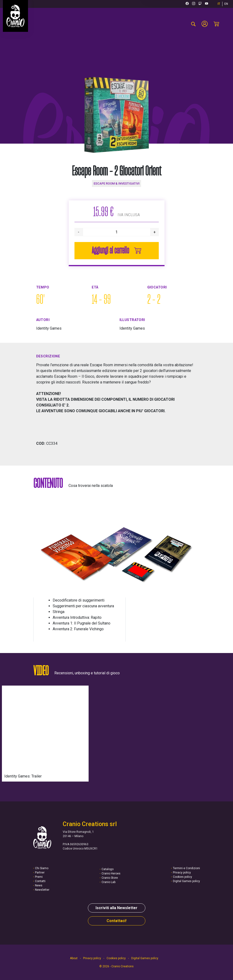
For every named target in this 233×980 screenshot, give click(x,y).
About (74, 958)
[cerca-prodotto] (193, 24)
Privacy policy (182, 873)
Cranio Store (110, 878)
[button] (117, 550)
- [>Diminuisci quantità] (79, 232)
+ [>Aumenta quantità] (155, 232)
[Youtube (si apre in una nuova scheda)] (207, 4)
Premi (39, 877)
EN (226, 4)
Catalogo (108, 869)
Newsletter (42, 890)
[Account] (205, 24)
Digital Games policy (186, 881)
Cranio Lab (108, 882)
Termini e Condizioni (186, 868)
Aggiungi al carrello (116, 251)
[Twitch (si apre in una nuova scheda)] (200, 4)
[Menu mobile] (225, 24)
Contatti (40, 881)
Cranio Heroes (111, 873)
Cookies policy (182, 877)
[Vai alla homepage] (15, 16)
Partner (40, 873)
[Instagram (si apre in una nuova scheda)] (194, 4)
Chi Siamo (42, 868)
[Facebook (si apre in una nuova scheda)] (187, 4)
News (39, 885)
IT (219, 4)
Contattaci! (116, 921)
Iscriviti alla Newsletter (116, 908)
